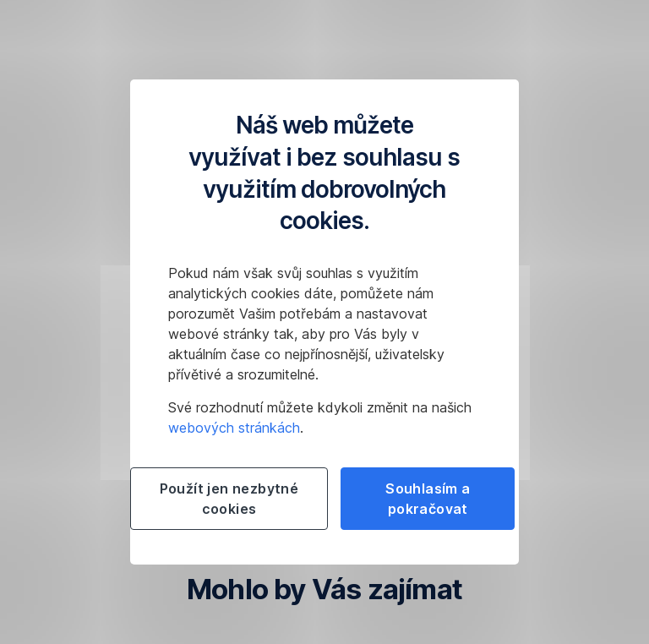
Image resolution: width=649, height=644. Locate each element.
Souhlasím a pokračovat (428, 499)
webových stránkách (234, 428)
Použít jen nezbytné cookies (229, 499)
